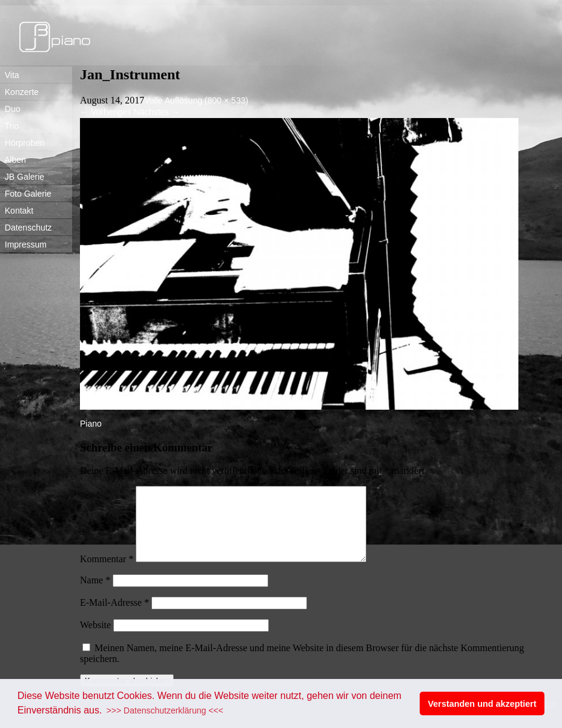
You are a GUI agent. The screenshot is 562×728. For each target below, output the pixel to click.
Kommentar (107, 573)
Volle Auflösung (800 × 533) (196, 100)
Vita (10, 75)
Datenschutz (26, 228)
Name (95, 595)
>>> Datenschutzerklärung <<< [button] (165, 710)
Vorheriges (106, 112)
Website (95, 639)
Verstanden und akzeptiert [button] (482, 704)
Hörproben (22, 143)
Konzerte (19, 92)
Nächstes (157, 112)
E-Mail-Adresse (114, 617)
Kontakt (17, 211)
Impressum (23, 244)
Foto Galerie (26, 194)
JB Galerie (22, 177)
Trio (9, 126)
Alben (13, 160)
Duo (10, 109)
